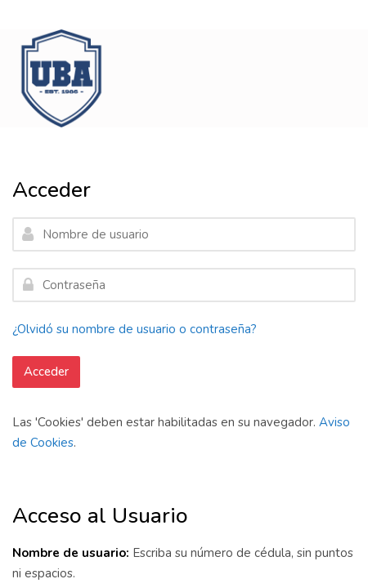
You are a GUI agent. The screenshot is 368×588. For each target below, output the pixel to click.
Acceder (46, 372)
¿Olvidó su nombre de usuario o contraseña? (135, 329)
